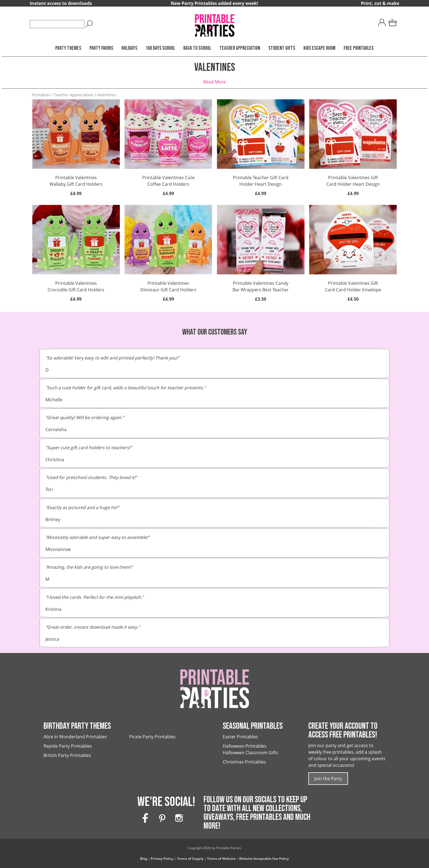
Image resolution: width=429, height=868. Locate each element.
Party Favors (101, 48)
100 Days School (160, 48)
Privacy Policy (162, 859)
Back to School (197, 48)
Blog (144, 859)
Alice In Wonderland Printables (75, 737)
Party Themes (68, 48)
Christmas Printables (244, 762)
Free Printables (359, 48)
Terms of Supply (190, 859)
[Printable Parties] (215, 23)
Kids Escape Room (319, 48)
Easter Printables (240, 737)
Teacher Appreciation (240, 48)
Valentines (106, 95)
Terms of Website (221, 859)
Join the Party (328, 779)
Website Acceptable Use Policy (264, 859)
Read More (215, 82)
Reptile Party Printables (68, 746)
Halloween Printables (245, 746)
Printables (41, 95)
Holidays (129, 48)
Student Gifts (282, 48)
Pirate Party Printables (152, 737)
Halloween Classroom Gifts (250, 753)
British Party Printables (67, 755)
